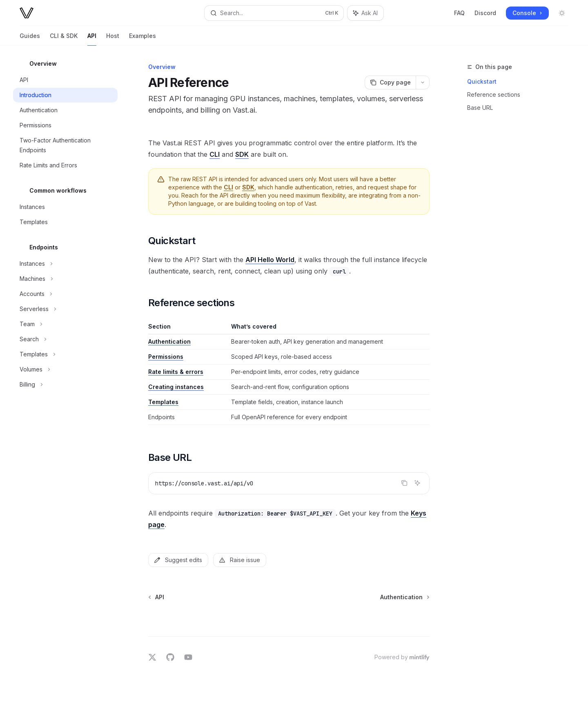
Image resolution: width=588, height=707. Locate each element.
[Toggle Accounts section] (65, 294)
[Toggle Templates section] (65, 354)
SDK (242, 154)
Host (113, 39)
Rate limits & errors (176, 372)
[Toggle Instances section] (65, 264)
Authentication (169, 341)
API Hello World (270, 260)
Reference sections (494, 94)
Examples (143, 39)
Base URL (480, 108)
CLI (215, 154)
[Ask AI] (417, 483)
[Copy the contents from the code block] (404, 483)
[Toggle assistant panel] (365, 13)
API (92, 39)
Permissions (166, 357)
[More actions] (423, 82)
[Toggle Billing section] (65, 385)
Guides (30, 39)
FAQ (459, 13)
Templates (163, 402)
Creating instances (176, 387)
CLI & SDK (64, 39)
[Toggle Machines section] (65, 279)
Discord (485, 13)
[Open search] (274, 13)
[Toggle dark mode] (562, 13)
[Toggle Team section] (65, 324)
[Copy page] (390, 82)
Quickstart (482, 81)
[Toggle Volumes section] (65, 369)
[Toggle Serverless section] (65, 309)
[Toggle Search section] (65, 339)
